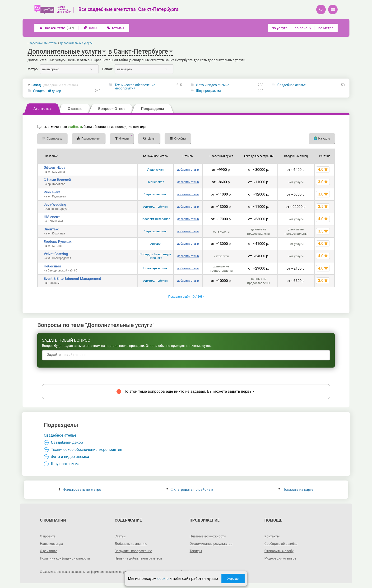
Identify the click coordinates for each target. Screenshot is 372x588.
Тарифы (196, 551)
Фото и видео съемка (213, 85)
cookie (163, 579)
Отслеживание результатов (211, 544)
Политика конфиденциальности (65, 558)
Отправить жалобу (279, 551)
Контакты (272, 536)
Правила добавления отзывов (139, 558)
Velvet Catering (56, 254)
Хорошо (233, 579)
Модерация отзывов (280, 558)
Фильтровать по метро (80, 490)
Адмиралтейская (155, 207)
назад (55, 85)
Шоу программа (208, 91)
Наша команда (51, 544)
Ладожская (155, 170)
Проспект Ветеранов (155, 219)
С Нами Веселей (57, 180)
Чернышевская (155, 194)
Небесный (52, 266)
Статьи (120, 536)
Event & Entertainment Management (72, 279)
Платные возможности (208, 536)
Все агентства (57, 28)
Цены (90, 28)
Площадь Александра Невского (155, 256)
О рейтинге (49, 551)
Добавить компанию (131, 544)
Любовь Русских (58, 242)
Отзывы (115, 28)
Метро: (33, 69)
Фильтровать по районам (190, 490)
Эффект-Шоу (54, 168)
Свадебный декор (47, 91)
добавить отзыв (188, 170)
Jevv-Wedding (55, 205)
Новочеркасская (155, 268)
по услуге (280, 28)
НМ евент (52, 217)
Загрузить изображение (133, 551)
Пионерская (155, 182)
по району (303, 28)
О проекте (48, 536)
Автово (155, 244)
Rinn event (52, 192)
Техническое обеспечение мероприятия (135, 87)
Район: (107, 69)
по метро (326, 28)
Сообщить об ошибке (281, 544)
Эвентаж (51, 229)
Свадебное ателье (291, 85)
